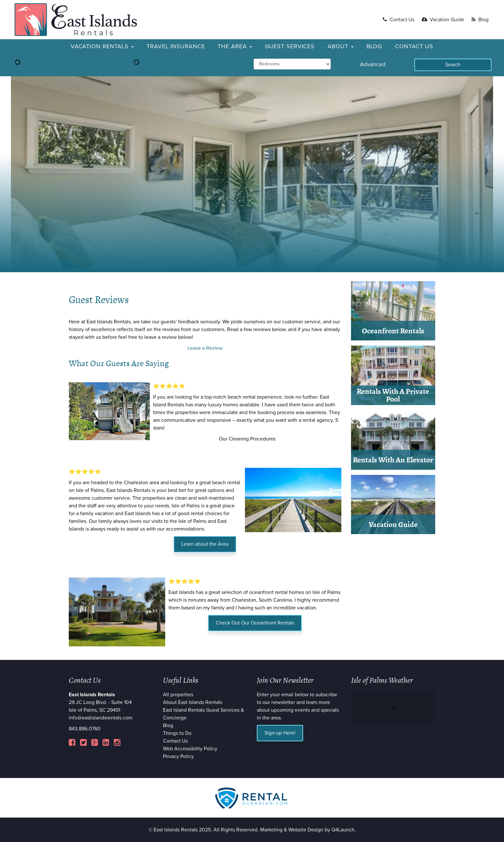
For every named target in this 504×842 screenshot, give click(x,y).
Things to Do (177, 733)
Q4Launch (343, 830)
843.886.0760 (85, 729)
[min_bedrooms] (292, 64)
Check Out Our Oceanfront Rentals (255, 623)
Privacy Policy (178, 756)
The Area (235, 46)
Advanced (373, 64)
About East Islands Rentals (193, 702)
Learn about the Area (205, 544)
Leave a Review (205, 348)
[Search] (453, 65)
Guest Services (290, 46)
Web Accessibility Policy (190, 749)
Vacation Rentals (102, 46)
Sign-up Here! (280, 733)
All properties (178, 695)
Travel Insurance (176, 46)
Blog (480, 20)
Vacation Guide (443, 20)
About (340, 46)
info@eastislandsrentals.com (101, 718)
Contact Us (399, 20)
